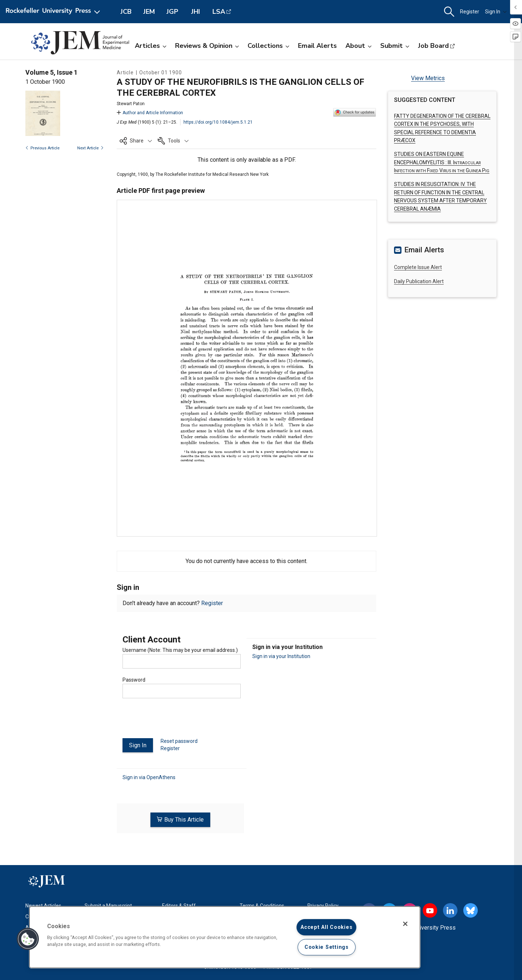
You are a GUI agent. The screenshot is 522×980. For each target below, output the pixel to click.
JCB (126, 12)
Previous (42, 148)
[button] (449, 12)
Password (134, 680)
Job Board (433, 46)
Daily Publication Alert (419, 281)
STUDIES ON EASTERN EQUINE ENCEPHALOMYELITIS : (442, 162)
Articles (151, 46)
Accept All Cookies (326, 927)
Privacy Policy (323, 905)
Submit (395, 46)
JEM (149, 12)
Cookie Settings (327, 947)
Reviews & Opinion (207, 46)
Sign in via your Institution (281, 656)
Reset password (179, 741)
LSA (219, 12)
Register (470, 12)
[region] (225, 937)
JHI (196, 12)
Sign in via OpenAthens (149, 777)
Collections (268, 46)
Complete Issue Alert (418, 267)
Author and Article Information (150, 113)
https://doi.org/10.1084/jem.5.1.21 (218, 122)
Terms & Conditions (262, 905)
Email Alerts (317, 46)
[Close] (405, 924)
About (359, 46)
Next (90, 148)
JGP (172, 12)
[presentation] (178, 721)
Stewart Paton (131, 104)
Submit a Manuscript (108, 905)
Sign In (496, 12)
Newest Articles (43, 905)
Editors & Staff (179, 905)
